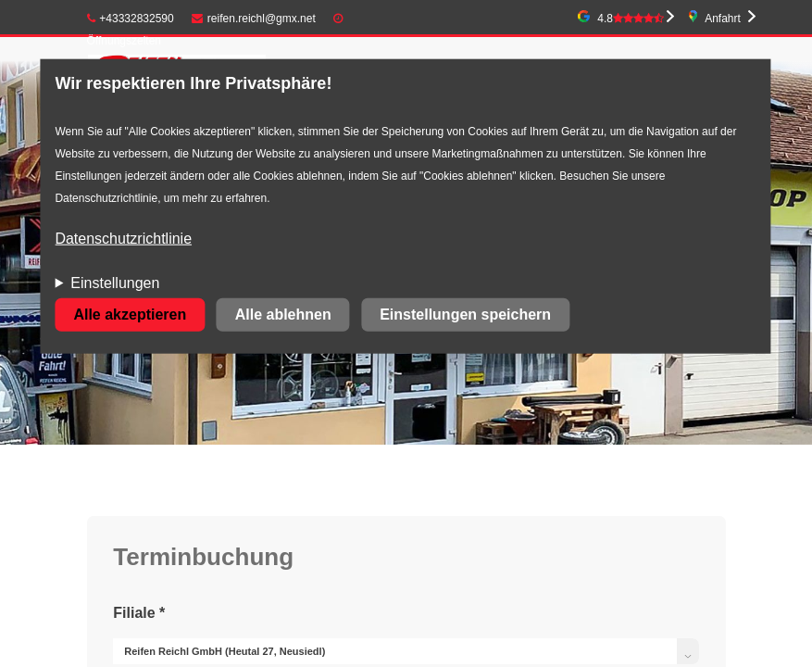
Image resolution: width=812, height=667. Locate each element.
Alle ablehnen (283, 315)
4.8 (631, 19)
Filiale (139, 613)
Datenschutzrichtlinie (123, 239)
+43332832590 (131, 19)
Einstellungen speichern (465, 315)
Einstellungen (115, 283)
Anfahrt (723, 19)
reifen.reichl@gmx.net (254, 19)
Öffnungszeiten (125, 41)
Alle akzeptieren (130, 315)
